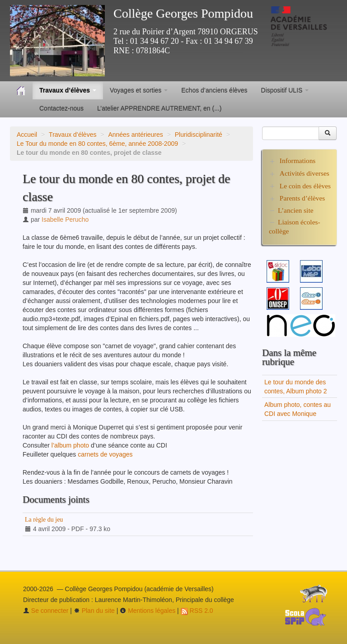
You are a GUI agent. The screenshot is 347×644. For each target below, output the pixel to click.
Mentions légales (148, 611)
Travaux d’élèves (73, 135)
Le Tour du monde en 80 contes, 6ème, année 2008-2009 (97, 144)
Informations (298, 161)
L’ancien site (296, 210)
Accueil (27, 135)
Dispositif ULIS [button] (285, 90)
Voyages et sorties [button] (139, 90)
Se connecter (46, 611)
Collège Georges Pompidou (183, 13)
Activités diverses (305, 173)
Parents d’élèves (302, 198)
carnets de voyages (105, 454)
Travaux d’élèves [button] (68, 90)
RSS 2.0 (197, 611)
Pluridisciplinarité (199, 135)
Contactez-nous (61, 108)
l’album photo (70, 445)
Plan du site (94, 611)
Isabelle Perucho (65, 219)
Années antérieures (135, 135)
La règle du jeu (44, 520)
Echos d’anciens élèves (214, 90)
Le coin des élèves (305, 186)
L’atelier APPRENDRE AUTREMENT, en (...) (159, 108)
